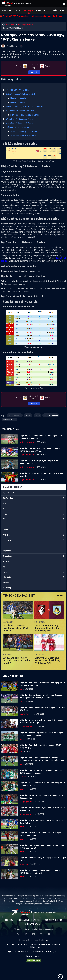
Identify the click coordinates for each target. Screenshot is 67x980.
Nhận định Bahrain (18, 98)
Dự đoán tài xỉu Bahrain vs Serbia (20, 111)
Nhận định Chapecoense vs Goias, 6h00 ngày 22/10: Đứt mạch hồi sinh (42, 784)
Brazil (5, 530)
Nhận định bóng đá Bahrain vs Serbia (21, 94)
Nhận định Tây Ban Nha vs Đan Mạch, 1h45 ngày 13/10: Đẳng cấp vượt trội (41, 450)
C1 (4, 519)
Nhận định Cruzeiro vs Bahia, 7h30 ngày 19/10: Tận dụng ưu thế (42, 822)
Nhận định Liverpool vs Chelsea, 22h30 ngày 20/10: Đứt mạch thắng (42, 797)
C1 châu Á (7, 540)
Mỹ (4, 567)
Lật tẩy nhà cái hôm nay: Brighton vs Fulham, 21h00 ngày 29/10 (16, 628)
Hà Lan (6, 572)
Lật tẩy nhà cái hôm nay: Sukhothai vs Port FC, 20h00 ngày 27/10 (17, 660)
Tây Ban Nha (8, 498)
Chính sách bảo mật (34, 924)
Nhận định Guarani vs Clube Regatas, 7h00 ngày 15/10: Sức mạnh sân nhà (41, 872)
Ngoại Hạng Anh (9, 493)
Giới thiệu (9, 920)
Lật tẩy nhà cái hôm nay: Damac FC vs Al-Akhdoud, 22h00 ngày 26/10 (47, 660)
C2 (4, 525)
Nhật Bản (7, 582)
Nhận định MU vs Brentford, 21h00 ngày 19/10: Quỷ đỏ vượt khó (42, 809)
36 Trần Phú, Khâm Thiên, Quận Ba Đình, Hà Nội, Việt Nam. (37, 952)
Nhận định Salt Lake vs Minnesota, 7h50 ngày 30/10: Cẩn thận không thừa (42, 684)
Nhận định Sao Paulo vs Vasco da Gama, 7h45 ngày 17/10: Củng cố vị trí (42, 847)
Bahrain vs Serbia (15, 415)
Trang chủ (7, 11)
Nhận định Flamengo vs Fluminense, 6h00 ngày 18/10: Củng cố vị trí (40, 834)
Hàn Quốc (7, 577)
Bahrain (28, 415)
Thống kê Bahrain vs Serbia (17, 127)
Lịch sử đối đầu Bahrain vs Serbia (25, 115)
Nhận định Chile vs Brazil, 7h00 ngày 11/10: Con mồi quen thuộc (43, 475)
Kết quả (34, 72)
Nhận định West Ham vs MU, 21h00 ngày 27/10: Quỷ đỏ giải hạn (42, 709)
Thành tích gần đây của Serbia (23, 136)
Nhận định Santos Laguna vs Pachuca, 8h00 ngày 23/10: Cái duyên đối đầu (41, 772)
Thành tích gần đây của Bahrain (24, 132)
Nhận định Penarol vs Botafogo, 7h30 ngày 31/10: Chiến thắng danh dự (41, 437)
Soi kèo (18, 11)
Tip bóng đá (41, 11)
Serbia (37, 415)
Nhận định (29, 11)
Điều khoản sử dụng (53, 920)
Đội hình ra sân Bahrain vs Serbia (19, 119)
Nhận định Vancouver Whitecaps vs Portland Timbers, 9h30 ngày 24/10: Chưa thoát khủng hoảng (42, 759)
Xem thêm (60, 596)
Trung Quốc (8, 556)
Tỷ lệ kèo (53, 11)
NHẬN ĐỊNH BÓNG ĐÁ (26, 25)
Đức (5, 503)
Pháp (5, 514)
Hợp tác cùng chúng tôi (29, 920)
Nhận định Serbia (18, 102)
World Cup (7, 588)
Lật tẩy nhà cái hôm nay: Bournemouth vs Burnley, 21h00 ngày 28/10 (47, 628)
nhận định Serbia (9, 420)
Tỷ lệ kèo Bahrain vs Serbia (17, 90)
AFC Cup (6, 535)
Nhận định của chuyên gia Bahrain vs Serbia (24, 107)
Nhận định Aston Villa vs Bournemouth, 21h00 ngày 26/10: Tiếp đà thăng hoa (42, 721)
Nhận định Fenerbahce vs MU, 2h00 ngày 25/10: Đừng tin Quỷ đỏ (41, 746)
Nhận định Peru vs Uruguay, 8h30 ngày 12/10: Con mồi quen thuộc (42, 462)
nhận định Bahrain (51, 415)
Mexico (6, 561)
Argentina (7, 551)
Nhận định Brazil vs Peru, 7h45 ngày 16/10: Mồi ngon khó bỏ (43, 859)
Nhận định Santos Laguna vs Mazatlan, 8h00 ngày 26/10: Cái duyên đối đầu (41, 734)
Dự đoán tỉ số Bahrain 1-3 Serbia (19, 123)
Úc (4, 546)
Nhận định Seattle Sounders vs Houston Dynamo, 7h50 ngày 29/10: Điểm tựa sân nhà (41, 696)
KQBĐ (63, 11)
